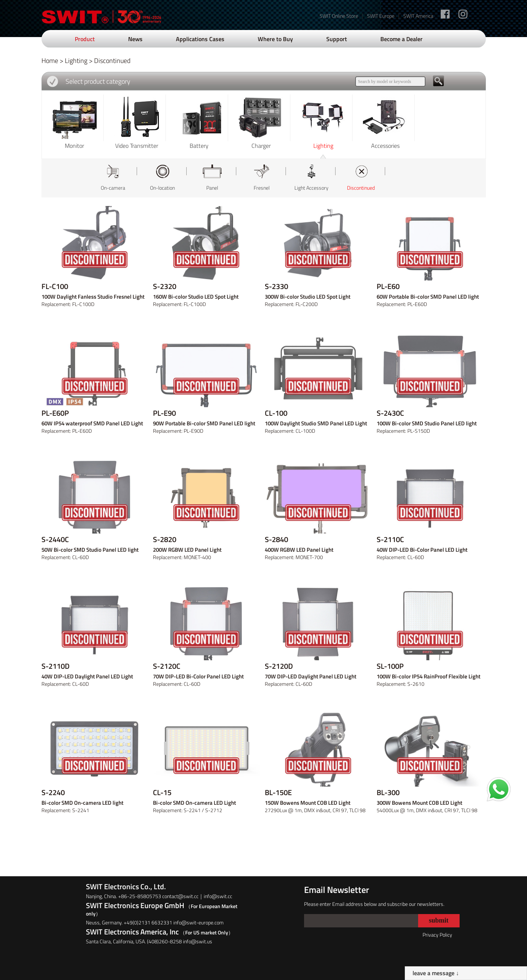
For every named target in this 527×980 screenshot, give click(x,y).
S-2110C (390, 539)
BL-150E (278, 793)
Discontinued (112, 61)
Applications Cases (200, 39)
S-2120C (167, 666)
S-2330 (276, 286)
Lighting (76, 61)
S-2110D (56, 666)
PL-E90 (164, 413)
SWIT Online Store (339, 16)
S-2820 (165, 539)
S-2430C (390, 413)
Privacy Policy (437, 935)
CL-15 (162, 793)
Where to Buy (275, 39)
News (135, 39)
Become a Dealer (401, 39)
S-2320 (165, 286)
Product (85, 39)
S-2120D (279, 666)
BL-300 (388, 793)
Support (337, 39)
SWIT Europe (381, 16)
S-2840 (276, 539)
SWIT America (418, 16)
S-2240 (53, 793)
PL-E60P (55, 413)
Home (50, 61)
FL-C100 (55, 286)
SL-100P (390, 666)
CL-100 (276, 413)
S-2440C (55, 539)
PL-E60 (388, 286)
